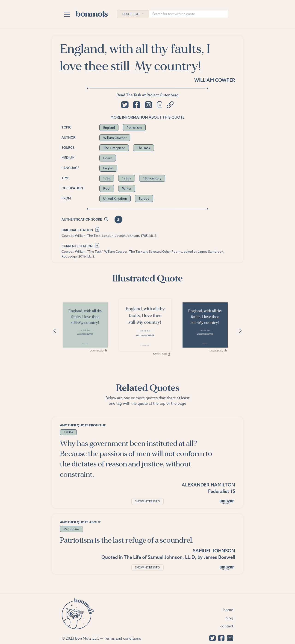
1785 (107, 178)
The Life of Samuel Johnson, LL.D (159, 557)
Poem (108, 158)
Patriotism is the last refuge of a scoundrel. (127, 540)
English (108, 168)
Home (228, 610)
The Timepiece (114, 148)
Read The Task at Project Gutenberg (148, 95)
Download (98, 351)
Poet (107, 188)
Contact (227, 626)
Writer (127, 188)
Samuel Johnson (214, 551)
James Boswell (219, 557)
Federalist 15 (222, 491)
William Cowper (215, 80)
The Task (143, 148)
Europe (144, 198)
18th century (152, 178)
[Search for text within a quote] (189, 14)
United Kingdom (115, 198)
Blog (229, 618)
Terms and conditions (122, 638)
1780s (127, 178)
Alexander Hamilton (208, 485)
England (109, 127)
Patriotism (134, 127)
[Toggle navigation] (67, 14)
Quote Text (131, 14)
